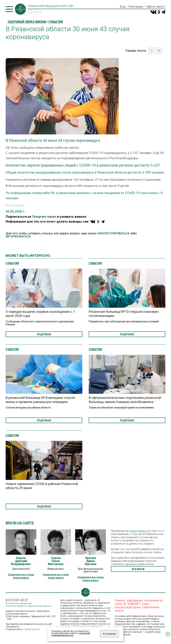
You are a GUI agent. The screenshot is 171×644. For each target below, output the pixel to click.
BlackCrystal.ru (32, 629)
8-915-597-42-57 (17, 600)
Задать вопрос (21, 578)
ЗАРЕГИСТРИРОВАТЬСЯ (113, 233)
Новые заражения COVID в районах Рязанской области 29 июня (42, 486)
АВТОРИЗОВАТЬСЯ (18, 236)
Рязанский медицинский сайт (51, 6)
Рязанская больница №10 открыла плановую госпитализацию (124, 314)
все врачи (138, 569)
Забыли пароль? (156, 7)
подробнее (44, 334)
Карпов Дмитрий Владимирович (21, 561)
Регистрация (135, 7)
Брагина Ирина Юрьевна (91, 561)
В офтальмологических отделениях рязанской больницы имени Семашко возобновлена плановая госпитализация (125, 402)
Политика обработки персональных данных (29, 606)
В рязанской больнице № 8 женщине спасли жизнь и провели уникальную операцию (40, 400)
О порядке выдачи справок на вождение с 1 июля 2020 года (40, 314)
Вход (122, 7)
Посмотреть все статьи (21, 575)
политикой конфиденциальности (71, 634)
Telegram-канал (44, 217)
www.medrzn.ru (139, 531)
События (12, 263)
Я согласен (110, 634)
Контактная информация (19, 603)
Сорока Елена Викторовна (56, 561)
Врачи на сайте (20, 523)
